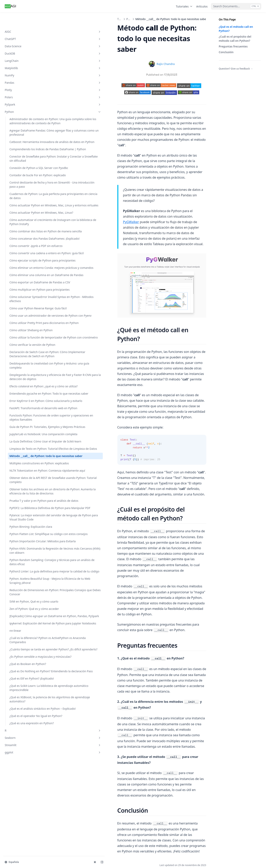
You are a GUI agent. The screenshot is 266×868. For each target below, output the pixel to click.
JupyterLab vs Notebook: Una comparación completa (25, 707)
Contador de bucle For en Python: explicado (26, 214)
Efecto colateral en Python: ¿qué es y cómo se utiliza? (26, 613)
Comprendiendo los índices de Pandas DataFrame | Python (23, 170)
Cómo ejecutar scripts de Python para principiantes (26, 370)
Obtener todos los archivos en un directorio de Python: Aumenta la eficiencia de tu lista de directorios (25, 820)
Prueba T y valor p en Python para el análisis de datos (26, 840)
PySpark (24, 92)
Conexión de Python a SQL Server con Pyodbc (26, 203)
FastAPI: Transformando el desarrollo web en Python (26, 658)
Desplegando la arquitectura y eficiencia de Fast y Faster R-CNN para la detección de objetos (25, 594)
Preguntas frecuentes (233, 46)
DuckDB (24, 41)
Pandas (24, 70)
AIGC (24, 19)
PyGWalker (94, 172)
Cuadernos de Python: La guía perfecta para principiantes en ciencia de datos (26, 249)
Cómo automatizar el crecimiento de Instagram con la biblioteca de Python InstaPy (26, 296)
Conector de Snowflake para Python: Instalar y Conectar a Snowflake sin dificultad (26, 187)
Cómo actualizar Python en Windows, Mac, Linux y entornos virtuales (26, 267)
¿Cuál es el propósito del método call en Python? (235, 39)
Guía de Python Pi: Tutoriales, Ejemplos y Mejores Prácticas (24, 691)
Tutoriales (184, 6)
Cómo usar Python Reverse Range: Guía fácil (26, 459)
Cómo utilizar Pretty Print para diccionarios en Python (26, 492)
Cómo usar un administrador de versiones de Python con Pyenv (25, 475)
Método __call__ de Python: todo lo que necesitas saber (23, 753)
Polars (24, 85)
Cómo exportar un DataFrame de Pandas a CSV (25, 414)
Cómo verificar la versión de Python (25, 533)
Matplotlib (24, 55)
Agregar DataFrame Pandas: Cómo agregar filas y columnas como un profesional (26, 136)
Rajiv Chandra (137, 53)
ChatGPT (24, 26)
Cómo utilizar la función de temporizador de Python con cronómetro (25, 519)
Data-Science (24, 34)
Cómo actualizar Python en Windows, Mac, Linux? (26, 281)
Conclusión (226, 52)
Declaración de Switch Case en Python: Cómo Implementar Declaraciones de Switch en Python (25, 550)
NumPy (24, 63)
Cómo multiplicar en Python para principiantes (26, 428)
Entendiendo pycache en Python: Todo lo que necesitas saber (25, 629)
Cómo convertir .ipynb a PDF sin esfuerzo (25, 343)
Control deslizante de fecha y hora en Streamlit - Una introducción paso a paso (26, 230)
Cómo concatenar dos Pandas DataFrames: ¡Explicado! (24, 329)
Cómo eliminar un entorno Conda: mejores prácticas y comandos (25, 383)
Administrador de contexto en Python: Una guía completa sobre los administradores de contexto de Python (25, 115)
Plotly (24, 77)
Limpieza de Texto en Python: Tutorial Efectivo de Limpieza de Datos (25, 738)
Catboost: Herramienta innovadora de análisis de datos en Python (26, 154)
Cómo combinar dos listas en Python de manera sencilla (26, 314)
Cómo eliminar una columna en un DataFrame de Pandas (24, 399)
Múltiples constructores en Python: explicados (25, 767)
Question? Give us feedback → (236, 69)
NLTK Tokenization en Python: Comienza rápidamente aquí (23, 780)
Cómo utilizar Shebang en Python (26, 506)
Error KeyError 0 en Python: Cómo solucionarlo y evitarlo (24, 645)
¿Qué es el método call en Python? (236, 29)
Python (24, 99)
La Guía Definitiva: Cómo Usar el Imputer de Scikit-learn (26, 722)
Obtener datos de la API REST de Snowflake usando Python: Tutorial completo (25, 798)
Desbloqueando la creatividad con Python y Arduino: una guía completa (25, 572)
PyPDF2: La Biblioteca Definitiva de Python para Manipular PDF (26, 855)
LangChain (24, 48)
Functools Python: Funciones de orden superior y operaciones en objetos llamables (26, 674)
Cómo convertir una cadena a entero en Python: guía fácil (22, 356)
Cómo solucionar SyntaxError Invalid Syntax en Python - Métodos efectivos (26, 443)
